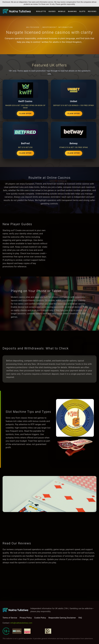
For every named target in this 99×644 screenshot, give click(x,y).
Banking (72, 11)
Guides (52, 11)
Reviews (92, 11)
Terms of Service (10, 618)
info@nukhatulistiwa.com (21, 623)
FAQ (80, 618)
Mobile (62, 11)
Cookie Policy (40, 618)
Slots (82, 11)
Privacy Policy (26, 618)
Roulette (41, 11)
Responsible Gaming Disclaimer (62, 618)
